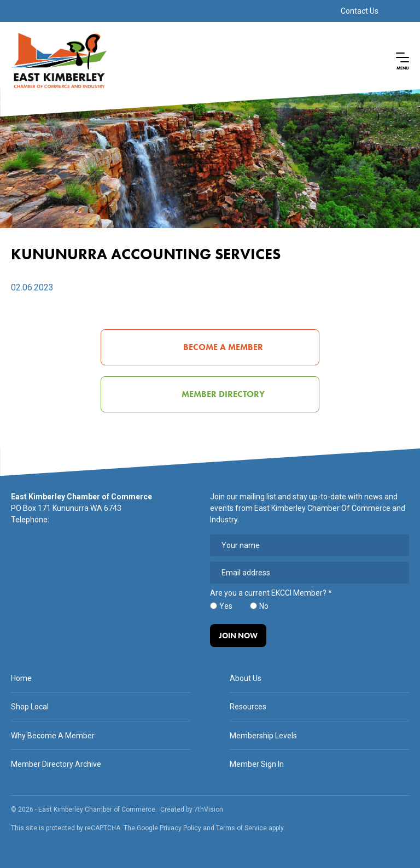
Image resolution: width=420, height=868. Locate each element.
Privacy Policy (180, 828)
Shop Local (30, 707)
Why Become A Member (53, 736)
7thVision (209, 809)
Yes (226, 606)
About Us (246, 678)
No (264, 606)
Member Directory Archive (56, 764)
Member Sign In (257, 764)
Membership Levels (263, 736)
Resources (248, 707)
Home (21, 678)
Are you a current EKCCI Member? (271, 593)
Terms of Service (241, 828)
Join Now (238, 636)
